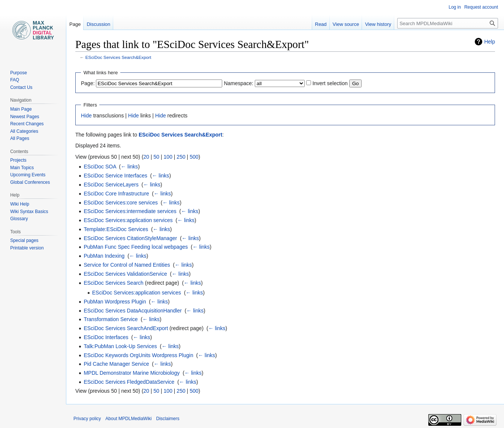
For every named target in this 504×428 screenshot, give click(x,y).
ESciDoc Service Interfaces (115, 176)
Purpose (19, 73)
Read (321, 24)
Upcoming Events (28, 175)
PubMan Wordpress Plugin (115, 302)
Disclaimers (168, 419)
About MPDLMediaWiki (128, 419)
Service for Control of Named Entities (127, 265)
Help (490, 42)
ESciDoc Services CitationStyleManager (130, 238)
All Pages (20, 138)
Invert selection (330, 83)
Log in (455, 7)
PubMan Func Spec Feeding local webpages (136, 247)
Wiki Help (20, 204)
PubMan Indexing (104, 256)
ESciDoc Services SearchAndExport (126, 328)
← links (129, 167)
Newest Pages (25, 117)
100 (168, 157)
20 (147, 157)
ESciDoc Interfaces (106, 337)
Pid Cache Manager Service (116, 364)
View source (346, 24)
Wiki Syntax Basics (29, 212)
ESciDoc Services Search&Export (118, 57)
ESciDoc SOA (100, 167)
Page (75, 24)
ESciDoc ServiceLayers (111, 185)
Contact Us (21, 87)
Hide (86, 116)
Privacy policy (87, 419)
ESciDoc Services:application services (128, 220)
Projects (18, 160)
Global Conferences (30, 182)
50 (157, 157)
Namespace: (239, 83)
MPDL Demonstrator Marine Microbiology (132, 373)
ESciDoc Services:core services (121, 203)
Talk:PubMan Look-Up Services (120, 346)
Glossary (19, 219)
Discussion (98, 24)
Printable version (27, 248)
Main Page (21, 109)
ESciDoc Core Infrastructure (116, 194)
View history (378, 24)
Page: (88, 83)
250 (181, 157)
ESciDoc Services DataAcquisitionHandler (132, 311)
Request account (481, 7)
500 (194, 157)
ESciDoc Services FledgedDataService (129, 382)
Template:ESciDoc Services (116, 229)
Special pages (24, 240)
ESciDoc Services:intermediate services (130, 211)
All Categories (24, 131)
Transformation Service (111, 319)
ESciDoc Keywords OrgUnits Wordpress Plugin (138, 355)
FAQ (15, 80)
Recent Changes (27, 124)
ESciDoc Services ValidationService (125, 274)
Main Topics (22, 168)
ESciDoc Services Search (114, 283)
